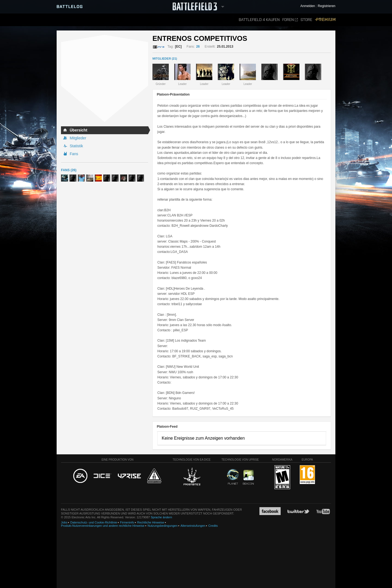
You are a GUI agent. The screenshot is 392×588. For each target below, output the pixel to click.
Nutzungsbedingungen (163, 526)
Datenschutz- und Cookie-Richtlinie (94, 522)
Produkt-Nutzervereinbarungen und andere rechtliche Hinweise (103, 526)
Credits (213, 526)
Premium (325, 20)
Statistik (76, 146)
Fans (74, 154)
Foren (290, 20)
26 (198, 47)
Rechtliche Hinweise (151, 522)
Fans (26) (69, 170)
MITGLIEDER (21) (165, 59)
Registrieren (327, 6)
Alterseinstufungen (193, 526)
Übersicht (79, 130)
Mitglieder (78, 138)
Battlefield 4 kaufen (259, 20)
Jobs (64, 522)
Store (306, 20)
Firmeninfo (127, 522)
